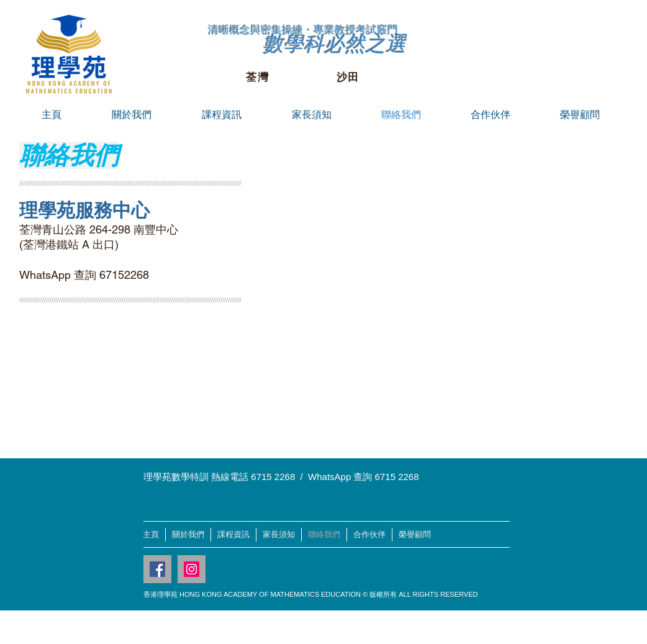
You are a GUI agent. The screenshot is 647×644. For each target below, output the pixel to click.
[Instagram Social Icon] (192, 569)
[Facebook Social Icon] (157, 569)
